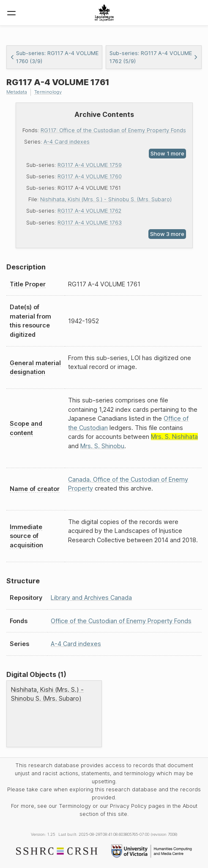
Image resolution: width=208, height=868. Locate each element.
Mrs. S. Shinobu (102, 446)
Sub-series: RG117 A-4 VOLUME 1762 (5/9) (154, 57)
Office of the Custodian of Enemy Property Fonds (121, 621)
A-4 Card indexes (67, 142)
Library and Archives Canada (91, 598)
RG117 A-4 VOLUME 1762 (89, 211)
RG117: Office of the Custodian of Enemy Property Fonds (113, 130)
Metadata (17, 92)
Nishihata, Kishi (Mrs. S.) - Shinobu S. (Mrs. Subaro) (106, 199)
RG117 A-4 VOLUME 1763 (90, 223)
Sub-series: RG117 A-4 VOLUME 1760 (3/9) (54, 57)
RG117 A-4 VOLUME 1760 (90, 176)
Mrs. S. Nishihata (174, 437)
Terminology (48, 92)
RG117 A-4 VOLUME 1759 (90, 165)
